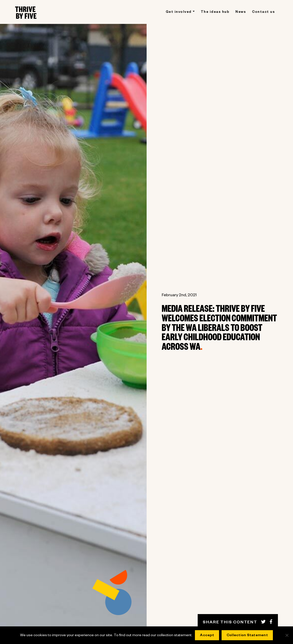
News (241, 12)
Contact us (263, 12)
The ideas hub (215, 12)
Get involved (179, 12)
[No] (287, 635)
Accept (207, 636)
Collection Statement (247, 636)
